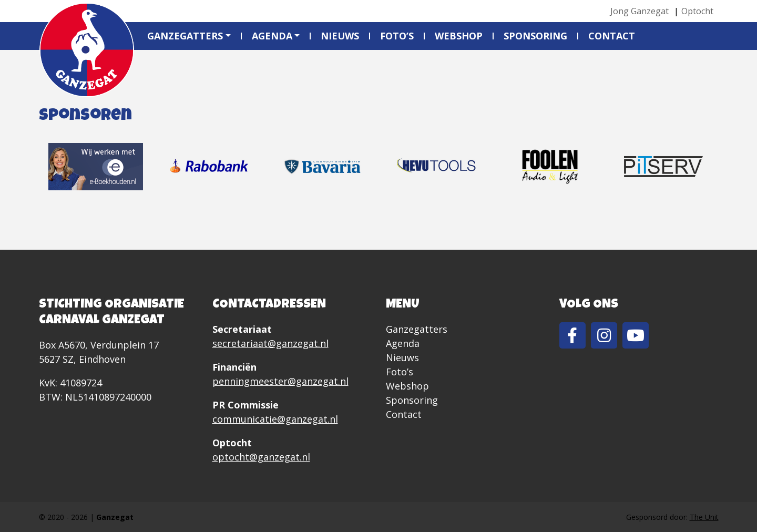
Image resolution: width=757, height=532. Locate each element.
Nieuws (340, 36)
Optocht (697, 11)
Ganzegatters (185, 36)
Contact (612, 36)
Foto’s (397, 36)
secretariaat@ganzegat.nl (270, 343)
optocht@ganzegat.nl (261, 457)
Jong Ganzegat (640, 11)
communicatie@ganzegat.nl (275, 419)
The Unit (704, 517)
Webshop (459, 36)
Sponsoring (535, 36)
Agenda (272, 36)
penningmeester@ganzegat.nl (280, 381)
